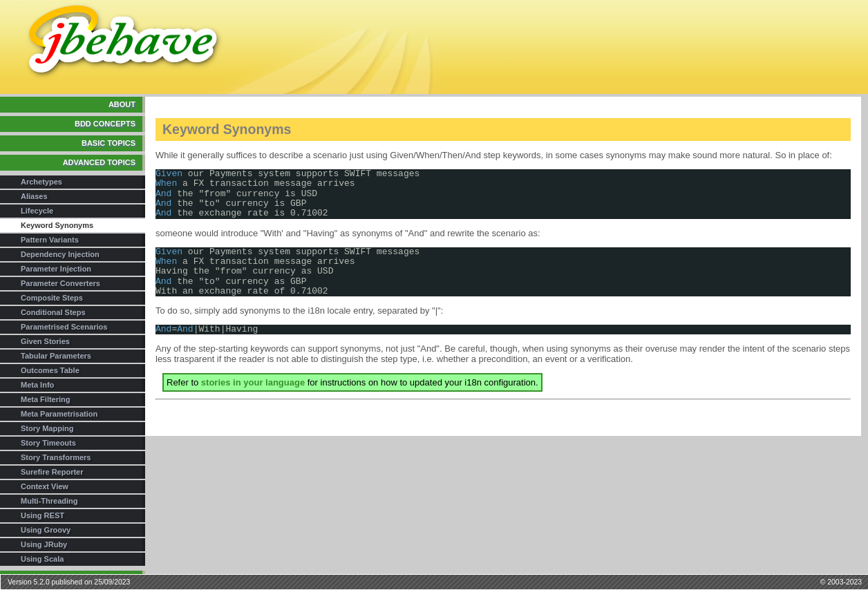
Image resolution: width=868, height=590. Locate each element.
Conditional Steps (53, 312)
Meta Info (37, 385)
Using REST (43, 515)
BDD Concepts (105, 124)
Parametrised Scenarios (64, 327)
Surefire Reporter (52, 472)
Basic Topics (108, 143)
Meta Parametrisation (59, 414)
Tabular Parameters (56, 356)
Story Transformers (56, 457)
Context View (45, 486)
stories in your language (253, 382)
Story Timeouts (48, 443)
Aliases (34, 196)
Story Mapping (47, 428)
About (122, 104)
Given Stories (45, 341)
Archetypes (41, 182)
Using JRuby (44, 544)
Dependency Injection (60, 254)
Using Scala (42, 559)
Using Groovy (46, 530)
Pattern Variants (50, 240)
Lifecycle (37, 211)
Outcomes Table (50, 370)
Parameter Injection (56, 269)
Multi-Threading (49, 501)
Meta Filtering (46, 399)
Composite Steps (52, 298)
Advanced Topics (99, 162)
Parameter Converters (60, 283)
